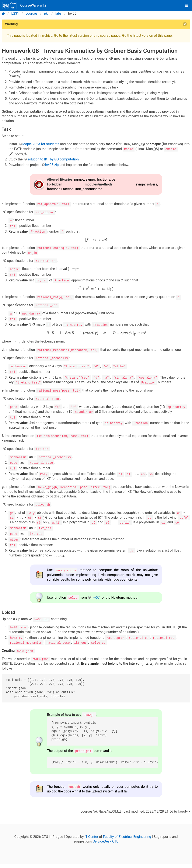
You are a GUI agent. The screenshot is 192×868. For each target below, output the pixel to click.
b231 (15, 13)
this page (165, 36)
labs (59, 13)
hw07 (96, 595)
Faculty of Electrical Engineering (127, 834)
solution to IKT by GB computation (53, 159)
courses (32, 13)
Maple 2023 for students (41, 144)
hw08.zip (52, 165)
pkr (47, 13)
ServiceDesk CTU (106, 839)
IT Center (91, 834)
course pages (110, 36)
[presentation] (63, 72)
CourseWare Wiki (24, 6)
